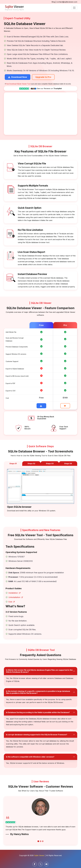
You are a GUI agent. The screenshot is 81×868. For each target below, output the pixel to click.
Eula (12, 602)
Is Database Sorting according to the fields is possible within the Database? (38, 712)
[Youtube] (46, 864)
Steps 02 (31, 464)
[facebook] (35, 864)
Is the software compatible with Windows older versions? (30, 757)
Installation (14, 593)
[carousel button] (38, 841)
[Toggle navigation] (74, 8)
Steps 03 (50, 464)
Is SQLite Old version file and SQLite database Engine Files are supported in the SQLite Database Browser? (39, 671)
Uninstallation (16, 597)
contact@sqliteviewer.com (67, 2)
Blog (53, 2)
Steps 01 (13, 464)
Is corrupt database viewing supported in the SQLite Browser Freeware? (37, 735)
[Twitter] (40, 864)
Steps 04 (68, 464)
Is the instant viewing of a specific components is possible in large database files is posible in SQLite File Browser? (38, 692)
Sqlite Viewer (39, 855)
